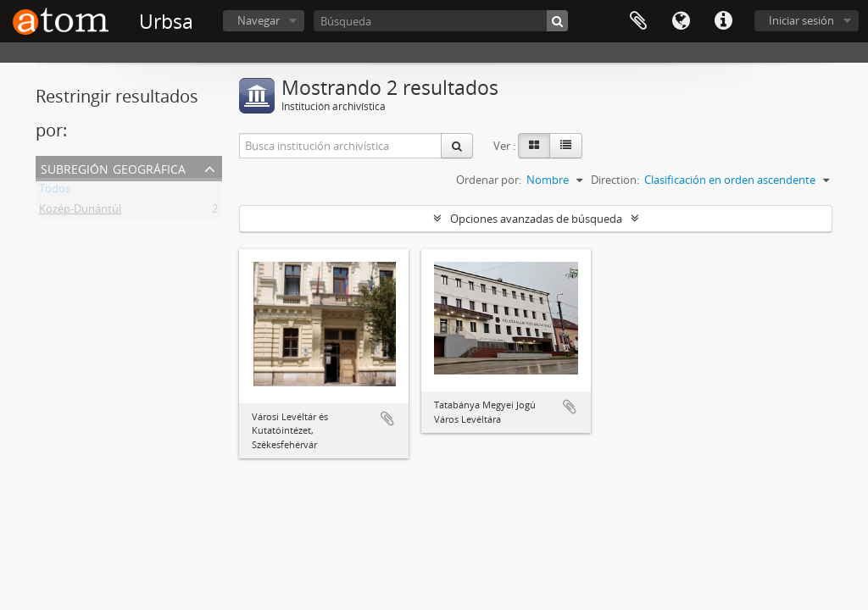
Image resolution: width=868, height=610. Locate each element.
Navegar (259, 20)
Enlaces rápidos (723, 21)
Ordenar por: (489, 180)
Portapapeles (638, 21)
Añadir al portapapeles (387, 419)
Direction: (615, 180)
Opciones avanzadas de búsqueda (536, 219)
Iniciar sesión (801, 20)
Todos (55, 191)
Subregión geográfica (113, 167)
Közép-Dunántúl (80, 212)
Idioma (681, 21)
